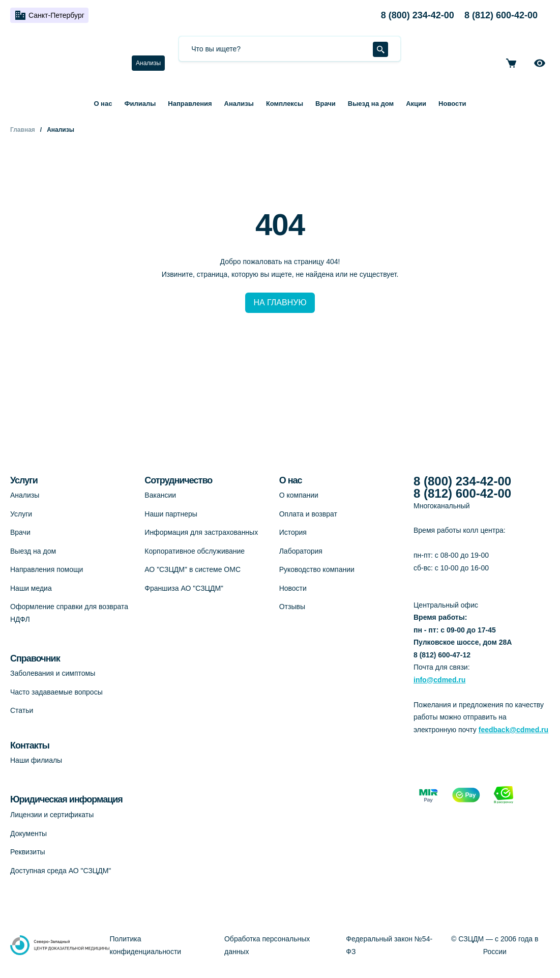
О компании (299, 495)
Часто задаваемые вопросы (56, 692)
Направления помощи (47, 569)
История (293, 532)
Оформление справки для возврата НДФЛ (69, 613)
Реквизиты (28, 852)
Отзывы (292, 607)
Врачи (326, 104)
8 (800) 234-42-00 (418, 15)
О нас (103, 104)
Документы (28, 833)
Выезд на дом (371, 104)
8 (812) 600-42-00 (501, 15)
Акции (416, 104)
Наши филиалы (36, 760)
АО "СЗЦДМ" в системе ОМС (193, 569)
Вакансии (160, 495)
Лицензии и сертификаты (52, 815)
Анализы (148, 63)
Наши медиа (31, 588)
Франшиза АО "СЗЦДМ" (184, 588)
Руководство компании (317, 569)
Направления (190, 104)
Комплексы (285, 104)
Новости (452, 104)
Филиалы (140, 104)
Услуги (21, 514)
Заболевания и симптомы (53, 673)
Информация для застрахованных (201, 532)
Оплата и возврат (308, 514)
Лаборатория (301, 551)
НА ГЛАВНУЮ (280, 303)
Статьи (22, 710)
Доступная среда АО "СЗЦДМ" (61, 871)
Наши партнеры (171, 514)
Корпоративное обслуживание (195, 551)
